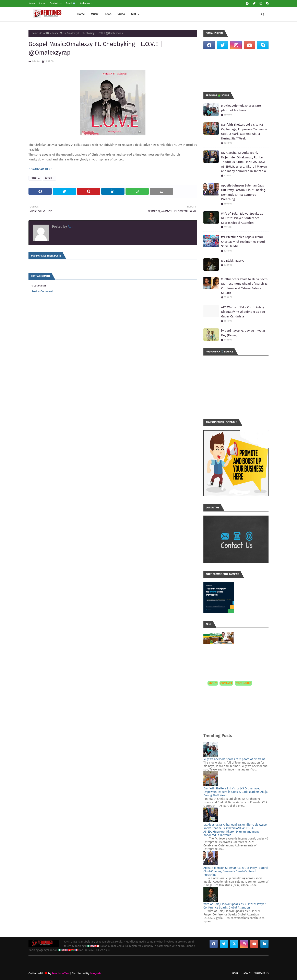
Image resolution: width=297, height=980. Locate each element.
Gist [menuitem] (134, 14)
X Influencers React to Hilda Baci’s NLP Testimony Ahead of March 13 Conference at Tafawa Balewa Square (244, 286)
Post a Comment (42, 291)
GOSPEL (49, 178)
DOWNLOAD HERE (40, 169)
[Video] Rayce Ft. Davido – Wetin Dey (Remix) (243, 333)
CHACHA (45, 33)
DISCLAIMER (243, 683)
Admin (36, 61)
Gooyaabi (96, 973)
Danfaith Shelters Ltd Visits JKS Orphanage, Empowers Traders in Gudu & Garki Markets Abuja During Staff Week (244, 132)
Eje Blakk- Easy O (233, 261)
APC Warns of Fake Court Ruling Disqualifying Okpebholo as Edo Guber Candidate (243, 312)
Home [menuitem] (81, 14)
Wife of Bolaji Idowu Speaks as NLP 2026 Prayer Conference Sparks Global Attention (242, 218)
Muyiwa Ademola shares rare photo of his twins (241, 108)
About (42, 3)
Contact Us (56, 3)
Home (32, 3)
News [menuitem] (108, 14)
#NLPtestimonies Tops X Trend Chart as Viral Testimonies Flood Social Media (243, 242)
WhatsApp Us (262, 973)
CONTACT (226, 683)
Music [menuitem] (95, 14)
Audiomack (86, 3)
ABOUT (213, 683)
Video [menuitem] (121, 14)
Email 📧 (71, 3)
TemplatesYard (61, 973)
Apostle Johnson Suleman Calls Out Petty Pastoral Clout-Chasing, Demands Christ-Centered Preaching (244, 192)
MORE (249, 689)
